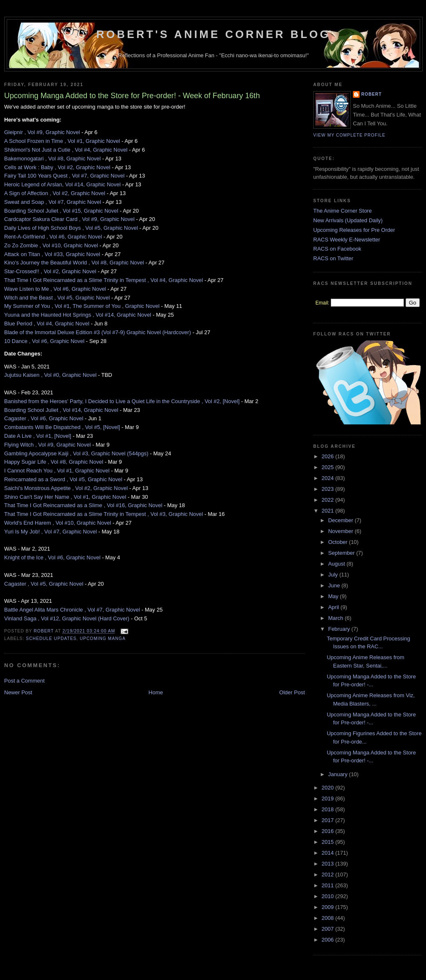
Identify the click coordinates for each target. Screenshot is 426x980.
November (342, 531)
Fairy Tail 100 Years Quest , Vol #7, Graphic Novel (64, 176)
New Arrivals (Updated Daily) (348, 220)
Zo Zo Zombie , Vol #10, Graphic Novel (51, 245)
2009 (328, 907)
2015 (328, 842)
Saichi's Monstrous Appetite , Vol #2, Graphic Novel (66, 488)
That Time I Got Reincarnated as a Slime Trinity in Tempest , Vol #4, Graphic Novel (104, 280)
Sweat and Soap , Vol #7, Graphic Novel (53, 202)
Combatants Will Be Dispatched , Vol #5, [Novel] (62, 427)
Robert (371, 94)
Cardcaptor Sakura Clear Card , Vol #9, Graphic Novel (69, 219)
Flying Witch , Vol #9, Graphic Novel (47, 445)
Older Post (292, 692)
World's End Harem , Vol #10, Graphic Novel (58, 523)
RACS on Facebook (337, 249)
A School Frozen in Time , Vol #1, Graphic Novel (62, 141)
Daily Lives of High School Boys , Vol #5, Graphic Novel (71, 228)
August (337, 564)
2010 (328, 896)
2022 (328, 500)
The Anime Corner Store (342, 211)
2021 (328, 511)
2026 (328, 456)
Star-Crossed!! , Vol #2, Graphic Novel (50, 271)
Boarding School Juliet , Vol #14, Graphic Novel (61, 410)
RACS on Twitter (333, 258)
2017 (328, 820)
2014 (328, 853)
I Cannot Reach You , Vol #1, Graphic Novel (57, 471)
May (334, 596)
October (339, 542)
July (334, 575)
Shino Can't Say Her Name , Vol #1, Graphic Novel (65, 497)
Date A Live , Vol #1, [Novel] (38, 436)
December (342, 520)
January (339, 774)
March (337, 618)
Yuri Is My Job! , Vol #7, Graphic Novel (51, 532)
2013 (328, 864)
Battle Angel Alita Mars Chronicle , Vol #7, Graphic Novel (72, 610)
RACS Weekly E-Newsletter (347, 240)
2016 (328, 831)
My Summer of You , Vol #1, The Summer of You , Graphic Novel (82, 306)
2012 (328, 875)
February (340, 629)
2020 (328, 788)
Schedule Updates (51, 639)
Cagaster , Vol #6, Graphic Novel (44, 418)
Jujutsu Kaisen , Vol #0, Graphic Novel (50, 375)
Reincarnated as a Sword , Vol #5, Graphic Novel (63, 479)
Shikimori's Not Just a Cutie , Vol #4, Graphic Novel (66, 150)
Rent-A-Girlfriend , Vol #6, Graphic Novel (53, 237)
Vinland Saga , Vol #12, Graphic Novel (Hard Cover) (67, 618)
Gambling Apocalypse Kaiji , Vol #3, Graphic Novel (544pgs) (76, 453)
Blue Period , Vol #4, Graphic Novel (47, 324)
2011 (328, 885)
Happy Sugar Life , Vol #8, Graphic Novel (54, 462)
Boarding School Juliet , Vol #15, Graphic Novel (61, 211)
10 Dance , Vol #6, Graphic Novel (44, 341)
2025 (328, 467)
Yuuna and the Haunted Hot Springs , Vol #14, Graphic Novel (78, 315)
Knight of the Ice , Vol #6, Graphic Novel (52, 557)
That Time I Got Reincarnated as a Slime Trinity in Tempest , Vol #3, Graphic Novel (104, 514)
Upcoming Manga (103, 639)
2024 (328, 478)
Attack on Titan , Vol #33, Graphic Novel (52, 254)
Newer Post (18, 692)
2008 (328, 918)
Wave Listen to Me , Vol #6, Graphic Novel (55, 289)
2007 (328, 929)
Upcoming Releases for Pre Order (354, 230)
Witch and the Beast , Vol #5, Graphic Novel (57, 298)
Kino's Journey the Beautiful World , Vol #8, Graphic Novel (74, 263)
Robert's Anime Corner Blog (214, 34)
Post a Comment (24, 681)
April (335, 607)
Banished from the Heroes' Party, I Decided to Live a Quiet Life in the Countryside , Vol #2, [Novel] (122, 401)
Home (156, 692)
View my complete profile (349, 135)
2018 (328, 809)
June (335, 585)
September (342, 553)
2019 (328, 798)
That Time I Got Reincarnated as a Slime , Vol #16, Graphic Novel (83, 505)
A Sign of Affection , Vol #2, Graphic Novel (55, 193)
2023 (328, 489)
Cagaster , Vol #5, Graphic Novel (44, 584)
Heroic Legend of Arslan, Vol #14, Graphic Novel (62, 184)
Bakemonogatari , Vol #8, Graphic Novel (52, 159)
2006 (328, 940)
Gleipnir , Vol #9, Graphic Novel (42, 132)
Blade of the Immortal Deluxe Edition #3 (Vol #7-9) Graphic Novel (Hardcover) (98, 332)
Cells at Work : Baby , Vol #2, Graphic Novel (57, 167)
